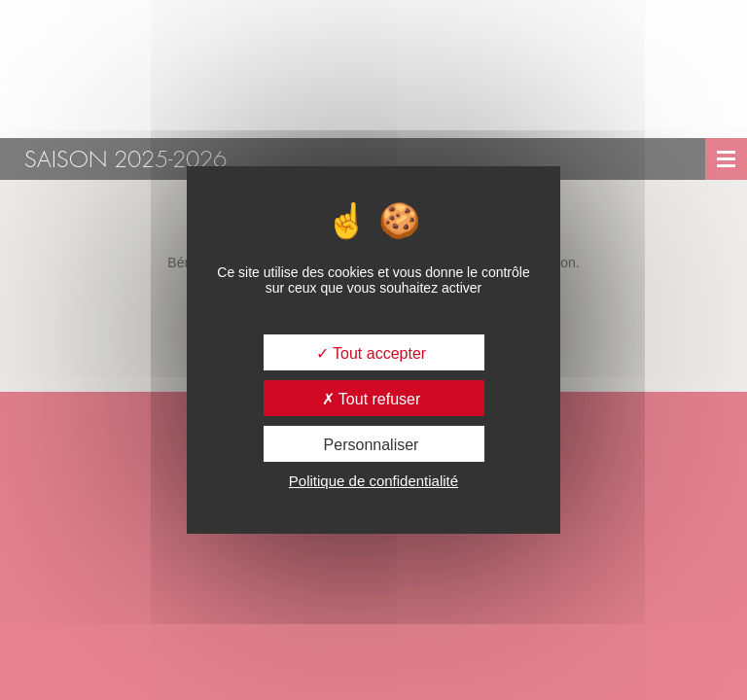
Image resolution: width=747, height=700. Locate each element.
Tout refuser (372, 399)
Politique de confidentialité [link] (373, 481)
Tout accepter (371, 353)
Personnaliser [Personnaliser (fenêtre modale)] (372, 445)
